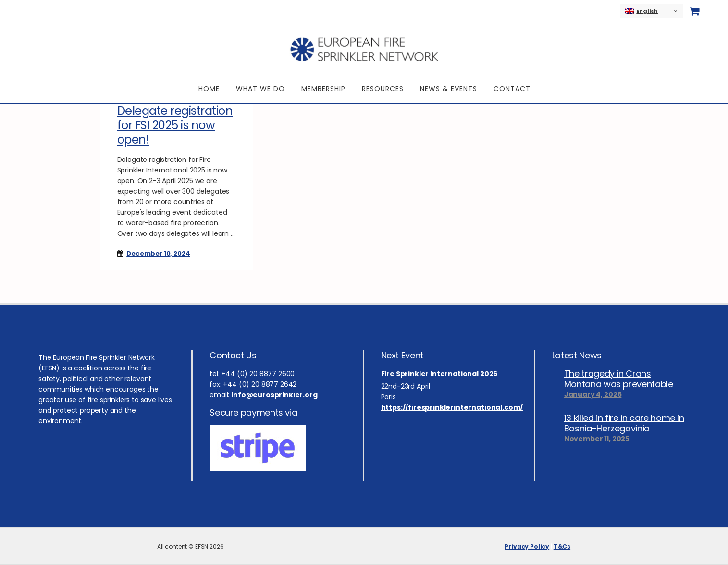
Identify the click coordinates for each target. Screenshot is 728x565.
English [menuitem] (647, 11)
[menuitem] (652, 11)
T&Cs (562, 547)
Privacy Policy (527, 547)
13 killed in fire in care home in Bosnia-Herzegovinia (624, 423)
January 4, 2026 (593, 394)
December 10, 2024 (158, 253)
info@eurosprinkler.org (274, 395)
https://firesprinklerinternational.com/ (452, 407)
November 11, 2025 (597, 439)
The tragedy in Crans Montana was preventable (619, 379)
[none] (652, 11)
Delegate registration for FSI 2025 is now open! (175, 125)
